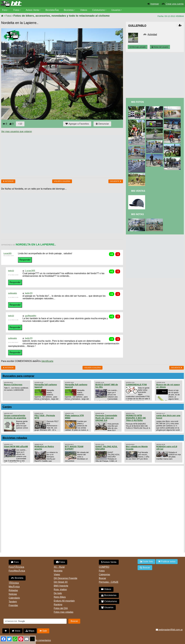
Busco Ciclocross (13, 385)
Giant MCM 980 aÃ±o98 (16, 446)
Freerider (13, 605)
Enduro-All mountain (64, 601)
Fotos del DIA (61, 608)
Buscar (102, 578)
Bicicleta (17, 578)
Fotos (16, 10)
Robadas (13, 590)
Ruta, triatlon (60, 590)
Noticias (13, 594)
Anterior (8, 181)
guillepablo (13, 293)
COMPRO (104, 567)
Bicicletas (69, 10)
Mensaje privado (138, 47)
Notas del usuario (160, 47)
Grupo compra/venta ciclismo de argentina (15, 417)
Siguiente (116, 181)
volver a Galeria (62, 181)
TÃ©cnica (14, 583)
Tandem (13, 602)
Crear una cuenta (175, 4)
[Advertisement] (54, 155)
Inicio (16, 631)
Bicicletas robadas (15, 438)
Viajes (57, 574)
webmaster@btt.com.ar (169, 630)
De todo (58, 593)
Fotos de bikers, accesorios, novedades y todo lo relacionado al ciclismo (61, 16)
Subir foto (146, 561)
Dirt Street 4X (61, 582)
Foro (5, 10)
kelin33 (11, 271)
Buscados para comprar (18, 376)
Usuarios (116, 10)
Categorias (104, 574)
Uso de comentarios (41, 640)
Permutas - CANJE (109, 582)
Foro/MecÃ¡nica (17, 571)
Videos (84, 10)
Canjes (7, 407)
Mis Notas (137, 214)
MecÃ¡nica (14, 587)
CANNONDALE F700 (136, 385)
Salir (43, 631)
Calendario (14, 598)
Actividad (152, 34)
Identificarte (47, 361)
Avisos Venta (32, 10)
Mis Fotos (137, 102)
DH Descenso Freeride (66, 578)
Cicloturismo (98, 10)
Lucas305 (8, 253)
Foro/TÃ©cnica (16, 567)
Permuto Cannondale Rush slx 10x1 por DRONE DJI (106, 418)
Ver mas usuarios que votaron (17, 131)
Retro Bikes (60, 597)
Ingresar (155, 4)
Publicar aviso (167, 561)
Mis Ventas (138, 191)
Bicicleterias (109, 595)
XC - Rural (59, 567)
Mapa (30, 631)
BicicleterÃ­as (52, 10)
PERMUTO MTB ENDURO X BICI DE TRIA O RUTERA (136, 418)
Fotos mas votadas (64, 612)
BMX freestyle (61, 586)
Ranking (58, 605)
